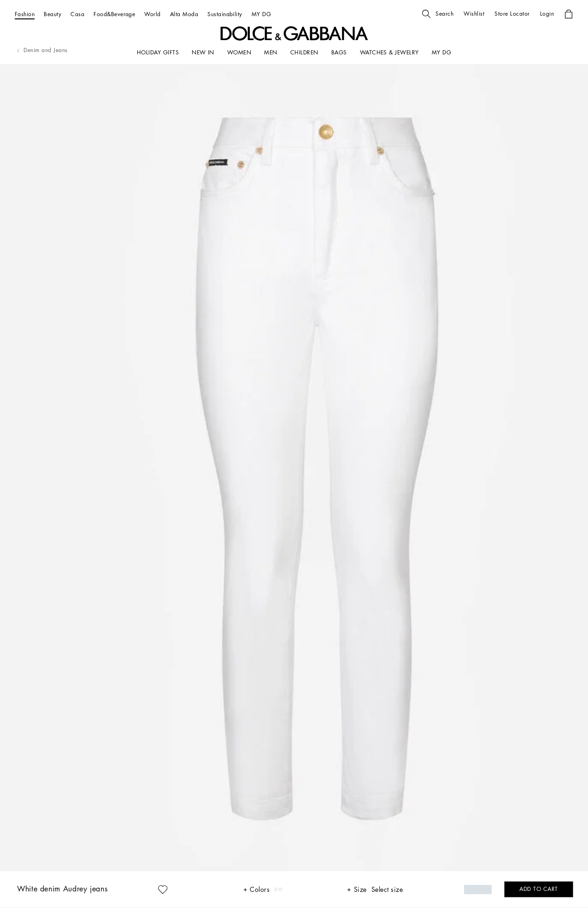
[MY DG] (261, 14)
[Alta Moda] (184, 14)
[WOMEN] (239, 53)
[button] (438, 14)
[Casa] (77, 14)
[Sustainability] (225, 14)
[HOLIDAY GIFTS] (158, 53)
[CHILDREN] (304, 53)
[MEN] (270, 53)
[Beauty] (53, 14)
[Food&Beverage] (114, 14)
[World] (152, 14)
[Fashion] (25, 14)
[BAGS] (339, 53)
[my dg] (441, 53)
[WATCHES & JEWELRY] (389, 53)
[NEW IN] (203, 53)
